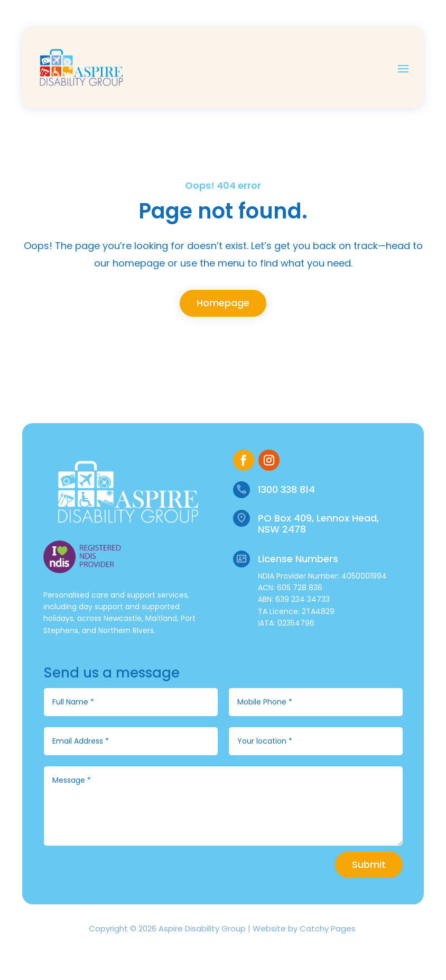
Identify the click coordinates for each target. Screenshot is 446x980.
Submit (369, 864)
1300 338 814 (286, 489)
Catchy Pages (328, 928)
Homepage (223, 303)
